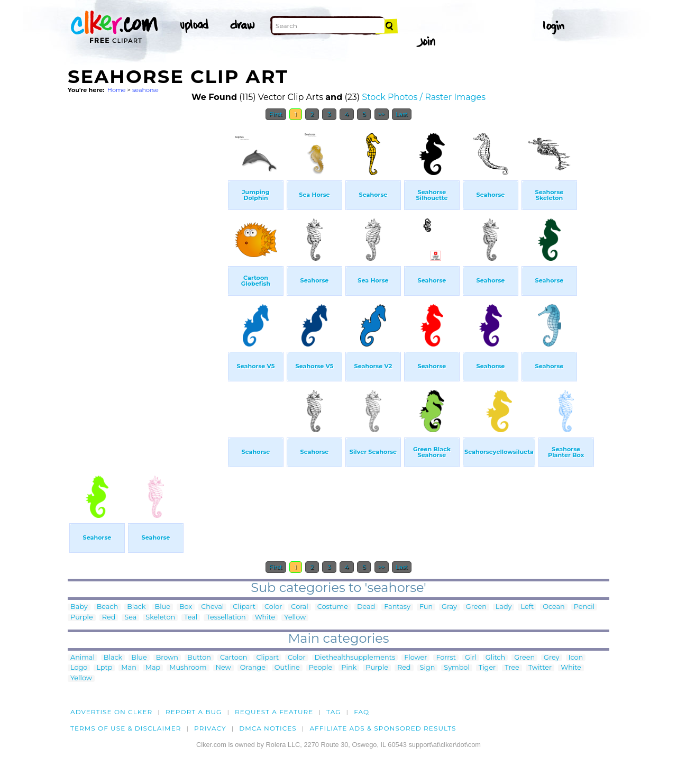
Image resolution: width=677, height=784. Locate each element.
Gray (449, 607)
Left (527, 607)
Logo (79, 668)
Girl (471, 658)
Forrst (446, 658)
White (265, 618)
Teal (191, 618)
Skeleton (160, 618)
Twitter (540, 668)
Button (199, 658)
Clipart (244, 607)
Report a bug (194, 712)
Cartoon (234, 658)
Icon (576, 658)
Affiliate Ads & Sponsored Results (383, 728)
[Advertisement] (147, 285)
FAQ (362, 712)
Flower (415, 658)
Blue (163, 607)
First (276, 114)
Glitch (495, 658)
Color (273, 607)
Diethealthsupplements (355, 658)
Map (153, 668)
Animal (83, 658)
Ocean (554, 607)
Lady (504, 607)
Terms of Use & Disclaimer (126, 728)
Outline (287, 668)
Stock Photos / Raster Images (424, 97)
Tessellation (226, 618)
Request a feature (274, 712)
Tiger (487, 668)
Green (476, 607)
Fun (426, 607)
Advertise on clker (111, 712)
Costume (333, 607)
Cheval (212, 607)
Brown (167, 658)
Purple (82, 618)
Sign (428, 668)
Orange (253, 668)
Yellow (295, 618)
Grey (551, 658)
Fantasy (397, 607)
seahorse (145, 90)
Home (117, 90)
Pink (349, 668)
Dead (366, 607)
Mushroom (188, 668)
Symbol (457, 668)
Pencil (584, 607)
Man (129, 668)
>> (382, 114)
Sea (130, 618)
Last (402, 114)
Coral (299, 607)
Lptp (104, 668)
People (321, 668)
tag (333, 712)
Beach (108, 607)
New (223, 668)
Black (136, 607)
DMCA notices (268, 728)
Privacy (210, 728)
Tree (512, 668)
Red (109, 618)
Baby (79, 607)
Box (186, 607)
